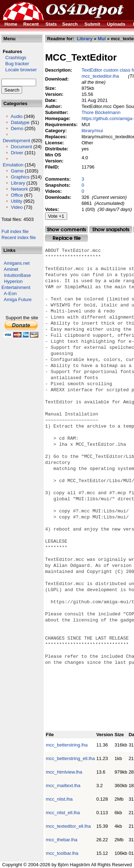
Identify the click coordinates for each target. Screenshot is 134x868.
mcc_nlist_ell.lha (63, 813)
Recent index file (19, 237)
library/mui (92, 131)
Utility (16, 201)
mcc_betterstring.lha (67, 745)
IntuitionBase (17, 275)
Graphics (20, 177)
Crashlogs (14, 58)
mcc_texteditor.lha (100, 76)
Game (17, 171)
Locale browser (19, 70)
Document (21, 147)
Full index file (15, 231)
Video (17, 207)
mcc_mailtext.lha (63, 786)
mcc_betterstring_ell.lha (70, 758)
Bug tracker (15, 64)
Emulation (13, 165)
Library (18, 183)
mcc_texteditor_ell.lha (68, 826)
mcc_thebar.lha (61, 840)
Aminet (11, 269)
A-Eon (10, 293)
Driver (17, 153)
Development (17, 141)
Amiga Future (18, 299)
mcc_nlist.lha (59, 799)
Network (19, 189)
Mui (101, 39)
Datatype (20, 122)
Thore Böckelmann (101, 112)
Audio (17, 116)
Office (17, 195)
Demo (17, 128)
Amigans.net (17, 263)
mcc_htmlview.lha (64, 772)
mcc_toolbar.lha (62, 853)
